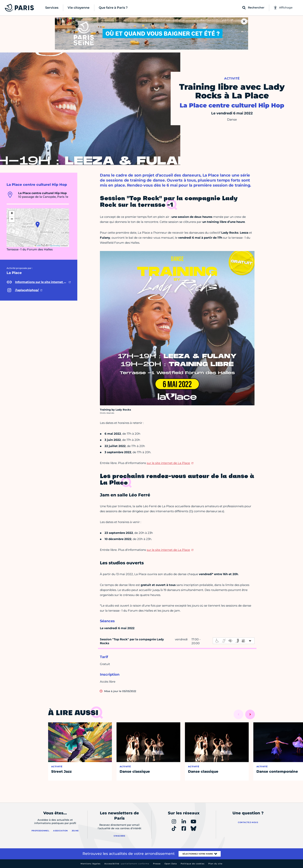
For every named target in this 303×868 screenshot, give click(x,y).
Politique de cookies (193, 864)
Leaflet (38, 246)
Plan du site (215, 864)
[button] (38, 225)
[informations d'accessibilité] (234, 641)
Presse (157, 864)
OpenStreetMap (55, 246)
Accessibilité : (127, 864)
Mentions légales (91, 864)
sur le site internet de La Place (168, 463)
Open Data (171, 864)
